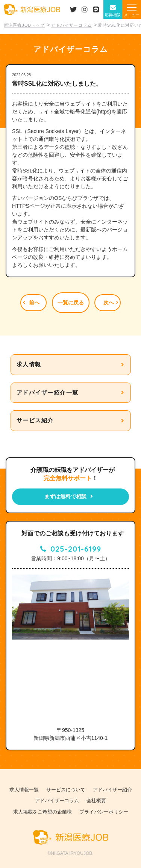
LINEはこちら (96, 9)
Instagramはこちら (85, 9)
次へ (109, 302)
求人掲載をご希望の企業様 (42, 812)
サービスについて (66, 790)
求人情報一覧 (24, 790)
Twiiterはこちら (73, 9)
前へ (34, 302)
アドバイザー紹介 (112, 790)
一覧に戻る (71, 302)
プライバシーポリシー (104, 812)
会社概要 (96, 801)
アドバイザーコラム (57, 801)
